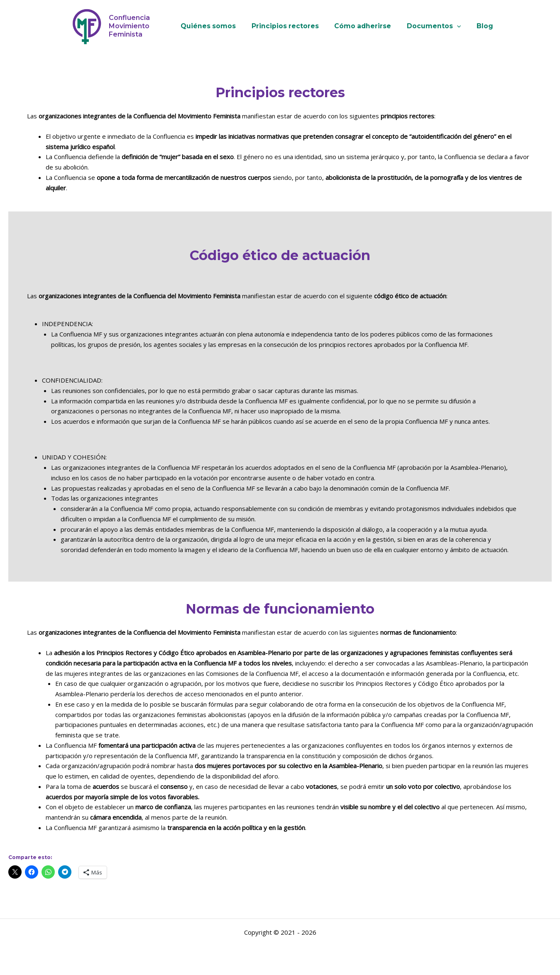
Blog (479, 26)
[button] (454, 26)
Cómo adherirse (363, 26)
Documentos (431, 26)
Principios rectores (288, 26)
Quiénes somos (214, 26)
